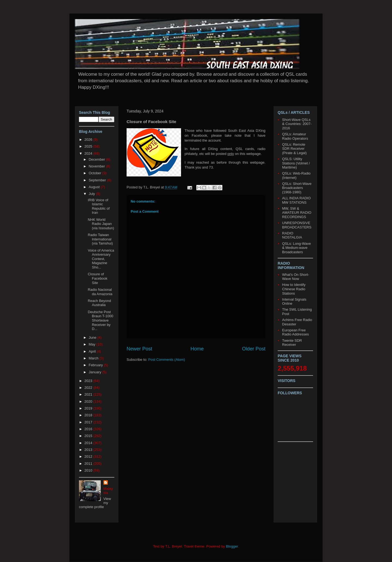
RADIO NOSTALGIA (292, 235)
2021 (89, 394)
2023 (89, 381)
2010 (89, 470)
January (96, 372)
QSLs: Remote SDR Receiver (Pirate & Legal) (294, 149)
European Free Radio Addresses (295, 332)
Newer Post (139, 349)
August (95, 187)
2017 (89, 422)
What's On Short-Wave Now (295, 277)
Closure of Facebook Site (97, 278)
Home (197, 349)
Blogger (232, 546)
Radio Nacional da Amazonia (100, 292)
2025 (89, 146)
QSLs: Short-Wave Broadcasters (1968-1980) (297, 188)
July (92, 194)
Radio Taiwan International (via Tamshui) (100, 239)
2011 (89, 464)
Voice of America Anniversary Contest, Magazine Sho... (101, 259)
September (98, 180)
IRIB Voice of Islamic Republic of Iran (99, 206)
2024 (89, 153)
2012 (89, 456)
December (97, 159)
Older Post (254, 349)
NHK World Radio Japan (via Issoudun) (101, 224)
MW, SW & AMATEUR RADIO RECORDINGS (297, 213)
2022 (89, 388)
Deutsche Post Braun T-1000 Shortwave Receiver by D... (100, 320)
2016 (89, 429)
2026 (89, 140)
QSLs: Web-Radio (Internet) (296, 175)
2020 (89, 401)
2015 (89, 436)
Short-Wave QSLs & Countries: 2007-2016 (297, 124)
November (97, 166)
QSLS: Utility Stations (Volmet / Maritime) (296, 163)
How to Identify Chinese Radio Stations (294, 289)
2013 (89, 450)
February (96, 365)
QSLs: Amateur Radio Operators (295, 136)
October (96, 173)
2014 (89, 443)
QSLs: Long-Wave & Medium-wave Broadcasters (296, 248)
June (93, 337)
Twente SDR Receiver (292, 343)
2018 (89, 415)
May (93, 344)
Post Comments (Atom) (167, 360)
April (93, 351)
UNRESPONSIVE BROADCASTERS (297, 225)
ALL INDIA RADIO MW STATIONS (296, 200)
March (94, 358)
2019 (89, 408)
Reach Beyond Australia (99, 303)
